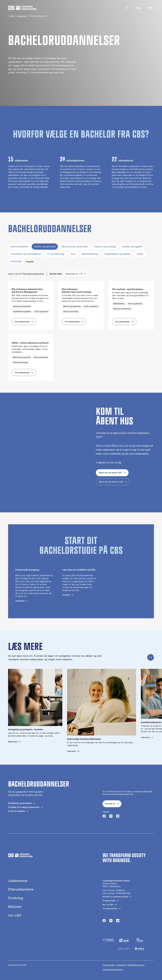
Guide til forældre (17, 811)
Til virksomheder (110, 909)
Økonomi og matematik (75, 247)
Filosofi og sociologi (105, 247)
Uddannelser (22, 16)
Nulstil (30, 262)
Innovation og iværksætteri (26, 254)
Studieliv (66, 595)
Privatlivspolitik (108, 965)
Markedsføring (90, 254)
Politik (140, 254)
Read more (13, 742)
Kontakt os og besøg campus (115, 897)
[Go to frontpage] (22, 8)
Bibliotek (15, 907)
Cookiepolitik (121, 965)
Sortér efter (56, 274)
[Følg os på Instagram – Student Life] (118, 817)
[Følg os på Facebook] (104, 817)
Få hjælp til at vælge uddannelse (24, 807)
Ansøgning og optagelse (20, 803)
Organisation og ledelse (117, 254)
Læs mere (71, 751)
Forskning (16, 898)
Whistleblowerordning (136, 965)
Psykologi (16, 261)
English (126, 8)
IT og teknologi (56, 254)
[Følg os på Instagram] (111, 817)
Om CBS (15, 916)
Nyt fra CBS (108, 905)
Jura (73, 254)
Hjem (12, 16)
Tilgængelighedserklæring (113, 970)
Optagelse (20, 601)
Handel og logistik (132, 247)
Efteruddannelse (21, 889)
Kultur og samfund (45, 247)
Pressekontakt (109, 901)
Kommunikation (19, 247)
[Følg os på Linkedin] (118, 921)
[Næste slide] (151, 657)
